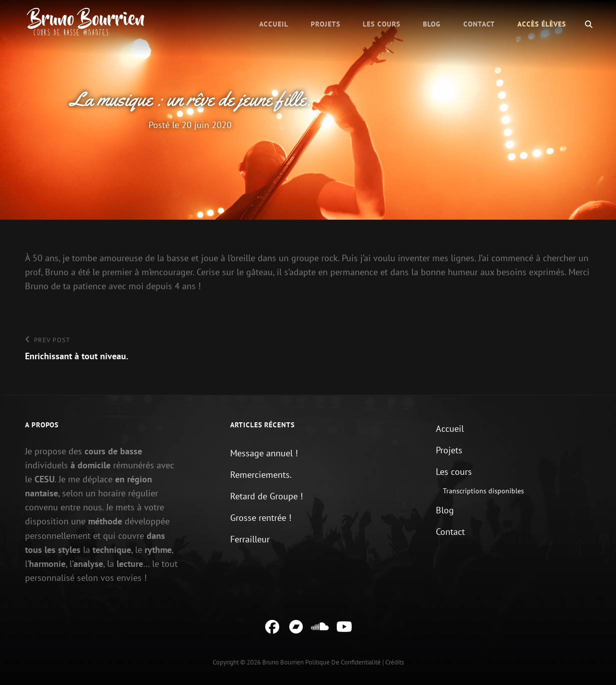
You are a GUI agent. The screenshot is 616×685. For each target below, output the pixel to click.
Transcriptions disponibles (483, 491)
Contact (479, 24)
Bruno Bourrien (283, 662)
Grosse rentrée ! (261, 518)
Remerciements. (261, 475)
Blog (432, 24)
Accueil (274, 24)
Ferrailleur (250, 539)
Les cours (382, 24)
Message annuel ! (264, 453)
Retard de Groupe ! (266, 496)
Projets (326, 24)
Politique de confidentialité (343, 662)
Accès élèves (542, 24)
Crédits (395, 662)
